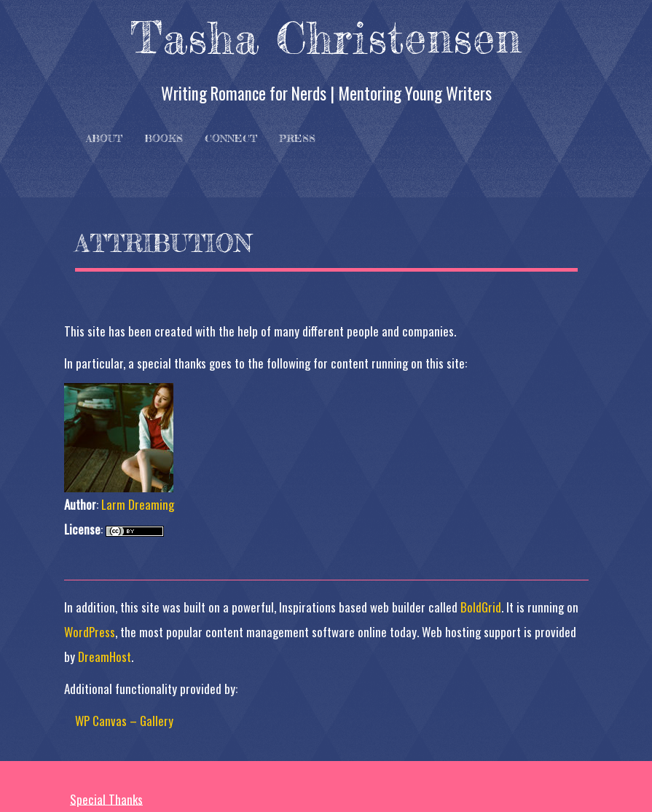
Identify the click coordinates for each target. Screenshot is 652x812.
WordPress (90, 632)
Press (297, 138)
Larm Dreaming (138, 504)
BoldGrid (481, 607)
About (104, 138)
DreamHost (105, 657)
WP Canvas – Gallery (124, 721)
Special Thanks (106, 799)
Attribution (164, 243)
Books (164, 138)
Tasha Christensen (326, 37)
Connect (231, 138)
